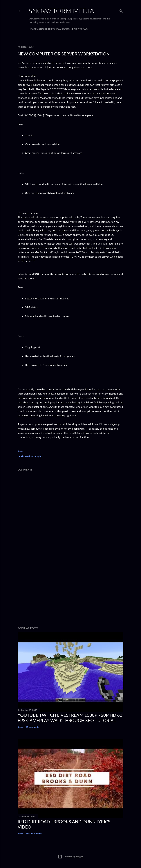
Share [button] (20, 451)
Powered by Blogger (70, 857)
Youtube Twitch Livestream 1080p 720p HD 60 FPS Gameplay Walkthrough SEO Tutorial (70, 718)
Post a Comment (34, 833)
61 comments (32, 727)
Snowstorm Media (61, 11)
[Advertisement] (70, 592)
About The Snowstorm (54, 29)
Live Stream (80, 29)
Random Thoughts (34, 456)
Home (33, 29)
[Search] (121, 10)
